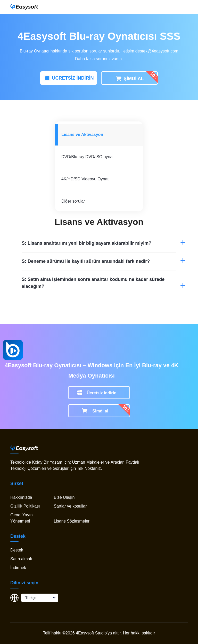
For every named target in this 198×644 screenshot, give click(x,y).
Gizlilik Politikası (25, 506)
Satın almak (21, 559)
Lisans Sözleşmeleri (72, 521)
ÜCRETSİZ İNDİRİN (69, 78)
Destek (17, 550)
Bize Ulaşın (64, 497)
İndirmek (18, 568)
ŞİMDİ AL (129, 79)
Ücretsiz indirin (102, 393)
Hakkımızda (21, 497)
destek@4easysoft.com (157, 51)
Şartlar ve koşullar (70, 506)
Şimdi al (100, 411)
